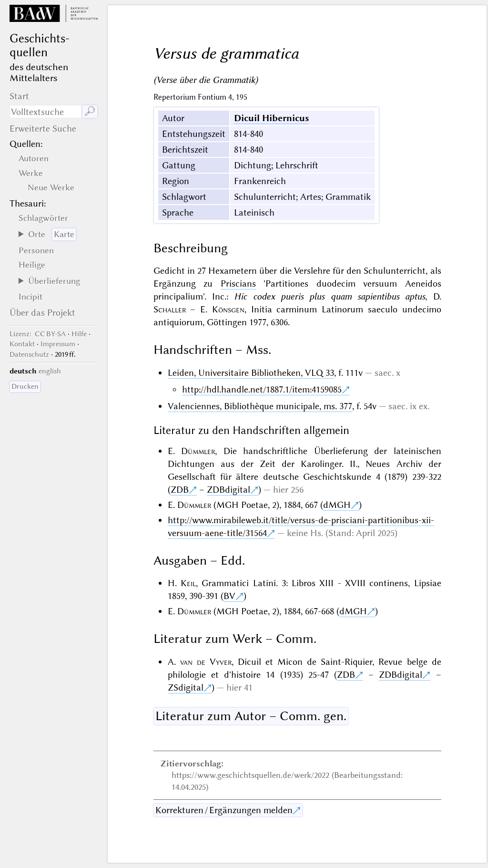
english (50, 371)
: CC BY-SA (38, 334)
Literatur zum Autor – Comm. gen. (251, 716)
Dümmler (198, 451)
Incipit (30, 297)
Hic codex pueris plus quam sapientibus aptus (330, 296)
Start (19, 96)
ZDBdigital (229, 490)
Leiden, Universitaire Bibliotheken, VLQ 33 (251, 373)
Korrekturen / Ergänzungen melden (224, 810)
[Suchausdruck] (46, 112)
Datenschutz (29, 354)
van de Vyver (206, 662)
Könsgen (228, 309)
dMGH (337, 505)
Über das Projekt (42, 313)
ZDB (180, 490)
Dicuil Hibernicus (271, 118)
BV (229, 596)
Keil (188, 583)
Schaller (170, 309)
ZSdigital (186, 687)
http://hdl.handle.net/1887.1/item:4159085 (262, 389)
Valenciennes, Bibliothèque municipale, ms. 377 (260, 406)
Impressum (58, 344)
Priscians (238, 284)
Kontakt (22, 344)
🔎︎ (90, 111)
